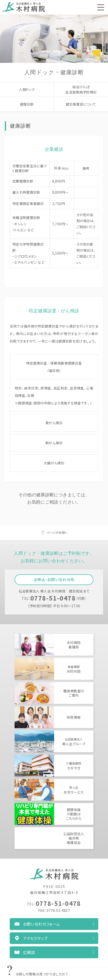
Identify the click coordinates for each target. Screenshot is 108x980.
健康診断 (27, 104)
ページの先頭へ (57, 533)
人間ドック (27, 89)
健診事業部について (81, 104)
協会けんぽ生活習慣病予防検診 (81, 89)
